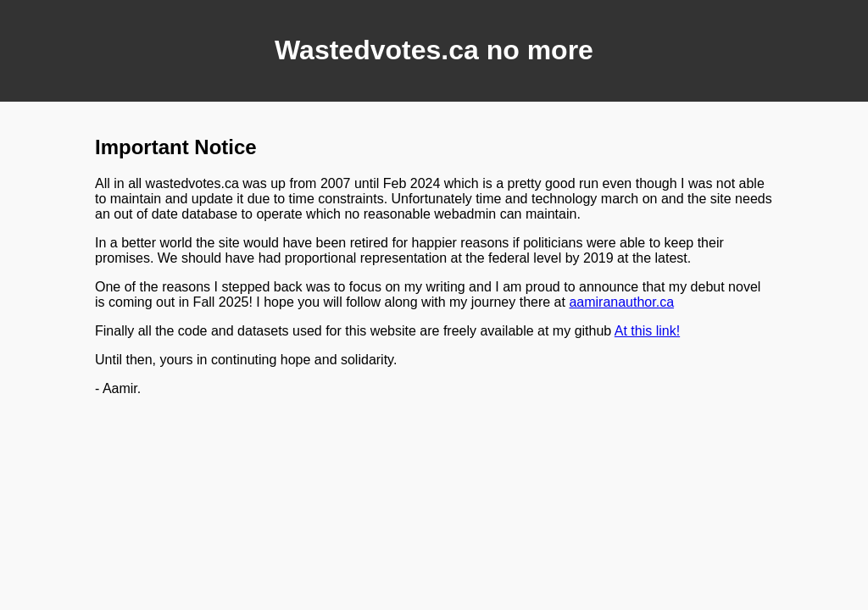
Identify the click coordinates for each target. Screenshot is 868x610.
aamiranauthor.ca (621, 302)
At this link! (647, 331)
